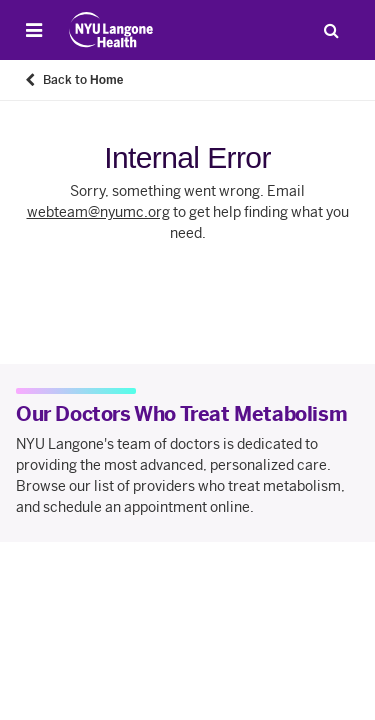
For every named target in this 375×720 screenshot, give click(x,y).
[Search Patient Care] (331, 30)
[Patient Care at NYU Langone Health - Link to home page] (111, 30)
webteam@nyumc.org (98, 212)
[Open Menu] (34, 30)
